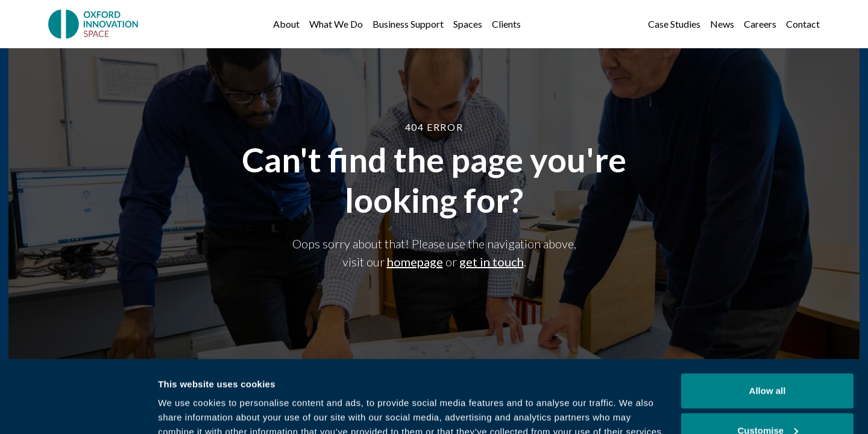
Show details (186, 397)
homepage (415, 262)
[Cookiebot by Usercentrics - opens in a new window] (78, 410)
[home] (94, 24)
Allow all (768, 323)
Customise (768, 363)
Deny (768, 402)
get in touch (492, 262)
